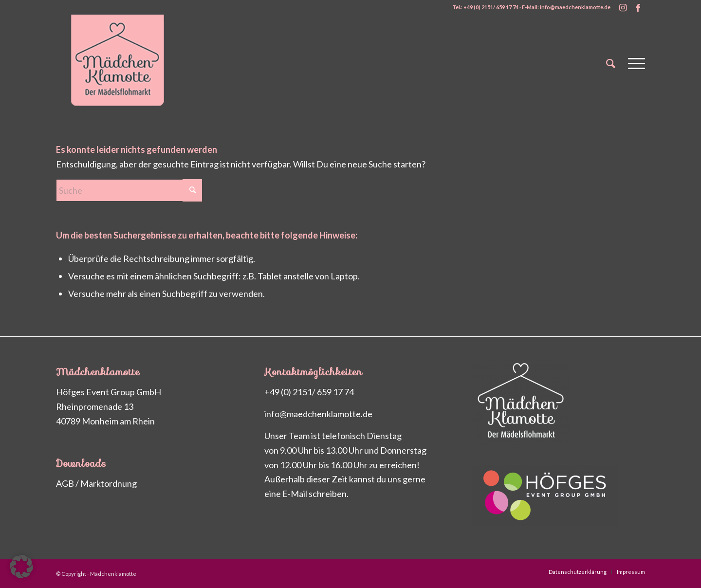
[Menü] (633, 63)
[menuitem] (611, 63)
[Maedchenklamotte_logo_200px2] (129, 63)
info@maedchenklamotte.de (318, 414)
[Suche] (611, 63)
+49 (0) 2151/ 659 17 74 (309, 392)
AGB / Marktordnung (96, 483)
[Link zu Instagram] (623, 7)
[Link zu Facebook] (638, 7)
